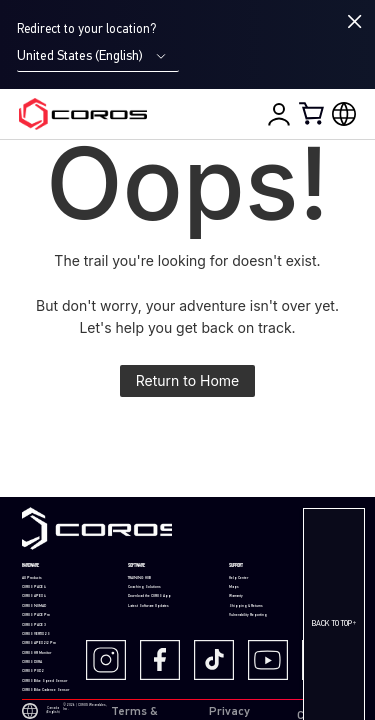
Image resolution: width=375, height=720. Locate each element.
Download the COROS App (149, 596)
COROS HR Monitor (36, 653)
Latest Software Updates (148, 606)
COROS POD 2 (33, 671)
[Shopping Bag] (313, 113)
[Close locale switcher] (355, 21)
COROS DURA (32, 662)
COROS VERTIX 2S (36, 634)
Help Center (238, 578)
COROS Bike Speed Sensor (44, 681)
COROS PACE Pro (36, 615)
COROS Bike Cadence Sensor (45, 690)
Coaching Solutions (144, 587)
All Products (32, 578)
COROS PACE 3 (34, 625)
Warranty (236, 596)
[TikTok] (219, 660)
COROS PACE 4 (34, 587)
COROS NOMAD (34, 606)
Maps (234, 587)
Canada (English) (40, 711)
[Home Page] (83, 114)
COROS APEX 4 (34, 596)
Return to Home (188, 380)
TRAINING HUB (139, 578)
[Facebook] (165, 660)
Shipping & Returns (246, 606)
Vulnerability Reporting (248, 615)
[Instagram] (111, 660)
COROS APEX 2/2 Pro (39, 643)
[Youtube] (273, 660)
